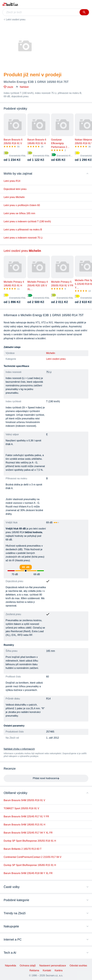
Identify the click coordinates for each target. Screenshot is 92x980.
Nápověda (11, 966)
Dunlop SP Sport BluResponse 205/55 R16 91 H (30, 841)
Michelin (51, 353)
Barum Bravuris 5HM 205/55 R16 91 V (24, 800)
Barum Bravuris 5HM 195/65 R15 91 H (24, 825)
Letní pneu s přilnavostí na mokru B (23, 230)
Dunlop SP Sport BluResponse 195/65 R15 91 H (30, 865)
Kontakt (47, 970)
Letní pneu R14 (12, 181)
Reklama (34, 970)
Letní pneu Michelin (14, 197)
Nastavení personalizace (53, 966)
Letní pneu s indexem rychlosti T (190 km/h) (27, 221)
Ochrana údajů (28, 966)
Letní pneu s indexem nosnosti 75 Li (23, 238)
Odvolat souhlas (78, 966)
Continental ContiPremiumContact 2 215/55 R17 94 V (33, 857)
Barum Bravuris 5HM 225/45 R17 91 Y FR (26, 816)
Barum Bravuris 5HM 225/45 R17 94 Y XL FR (28, 833)
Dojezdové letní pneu (15, 189)
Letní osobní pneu (16, 19)
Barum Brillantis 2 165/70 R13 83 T (23, 849)
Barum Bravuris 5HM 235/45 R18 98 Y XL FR (28, 873)
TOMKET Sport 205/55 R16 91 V (21, 808)
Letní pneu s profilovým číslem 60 (22, 205)
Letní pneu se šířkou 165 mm (19, 213)
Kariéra (59, 970)
